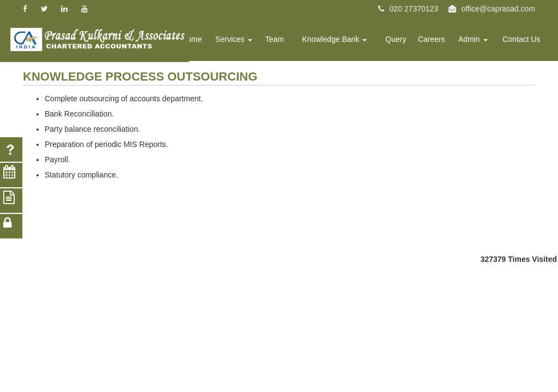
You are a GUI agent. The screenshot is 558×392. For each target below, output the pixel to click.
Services (250, 41)
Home (210, 41)
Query (403, 41)
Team (288, 41)
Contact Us (523, 41)
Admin (477, 41)
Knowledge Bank (345, 41)
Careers (438, 41)
